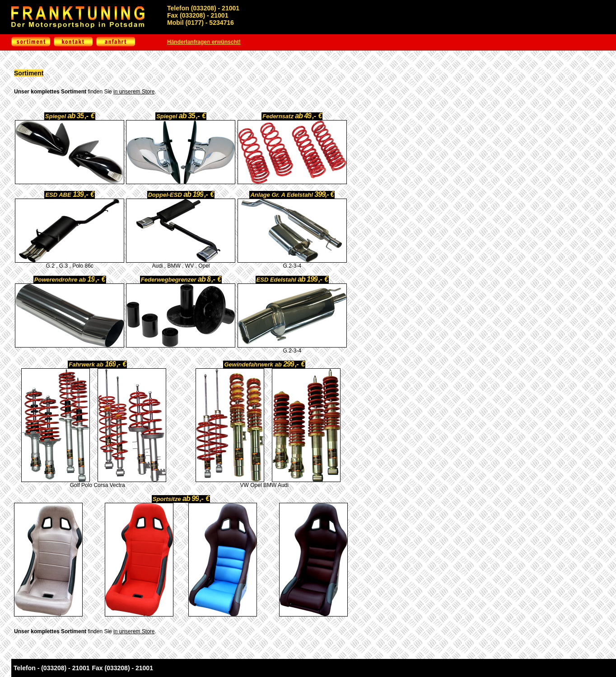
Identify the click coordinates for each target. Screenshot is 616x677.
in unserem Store (134, 92)
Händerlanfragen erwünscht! (204, 42)
